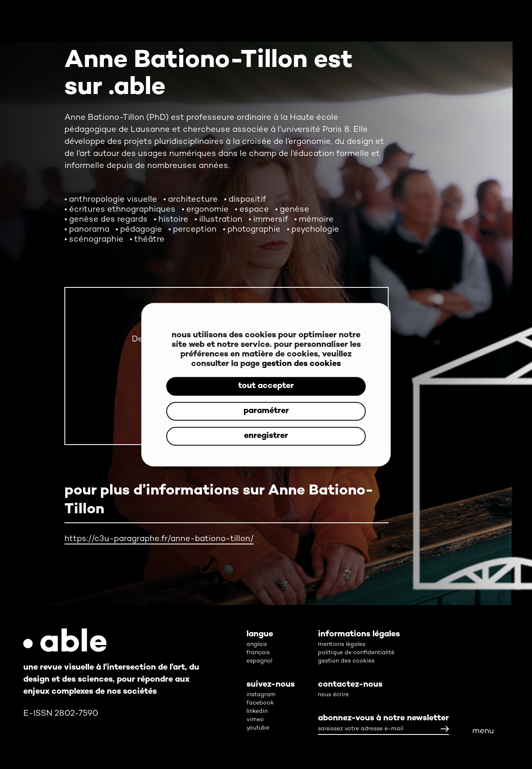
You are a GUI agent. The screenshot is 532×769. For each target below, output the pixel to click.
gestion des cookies (301, 364)
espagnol (259, 661)
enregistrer (266, 436)
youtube (258, 728)
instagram (261, 695)
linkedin (257, 711)
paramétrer (266, 411)
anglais (257, 644)
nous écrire (333, 695)
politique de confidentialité (356, 653)
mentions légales (342, 644)
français (258, 653)
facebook (260, 703)
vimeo (255, 720)
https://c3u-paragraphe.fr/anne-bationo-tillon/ (159, 539)
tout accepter (266, 386)
